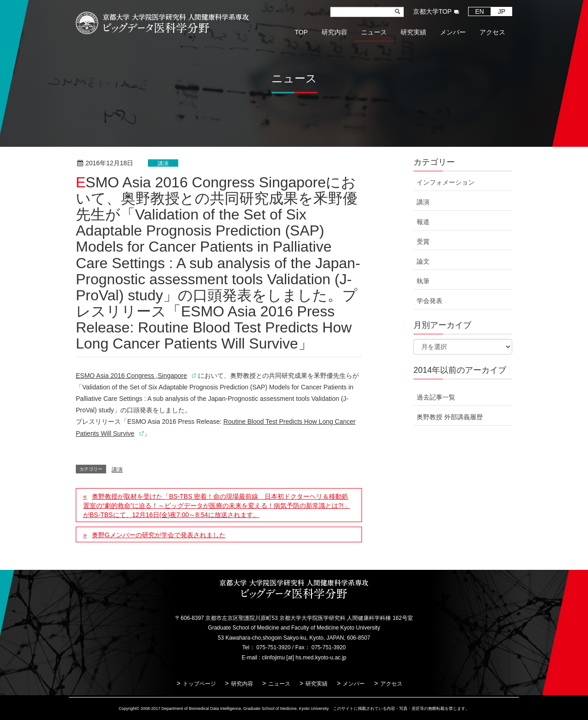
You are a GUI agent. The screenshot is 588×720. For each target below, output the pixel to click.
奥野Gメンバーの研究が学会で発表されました (159, 535)
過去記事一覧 (436, 397)
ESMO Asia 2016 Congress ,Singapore (131, 376)
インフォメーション (446, 182)
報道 (423, 222)
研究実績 (317, 684)
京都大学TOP (433, 11)
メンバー (354, 684)
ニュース (279, 684)
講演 (163, 163)
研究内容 (242, 684)
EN (479, 11)
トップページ (199, 684)
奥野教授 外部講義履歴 (450, 417)
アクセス (391, 684)
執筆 (423, 281)
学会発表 (430, 301)
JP (502, 11)
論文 (423, 261)
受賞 (423, 242)
